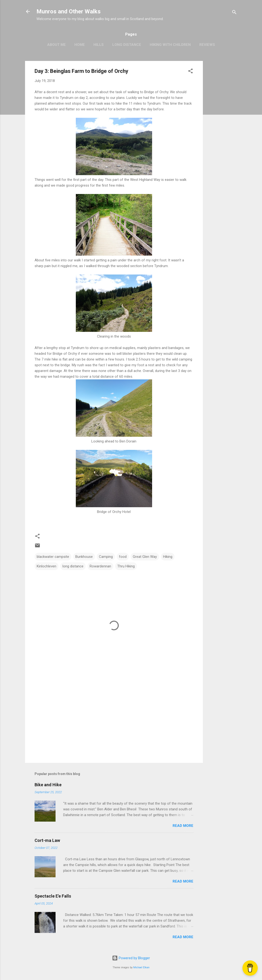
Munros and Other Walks (69, 11)
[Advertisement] (222, 133)
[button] (190, 72)
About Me (57, 45)
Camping (106, 557)
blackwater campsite (53, 557)
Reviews (207, 45)
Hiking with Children (170, 45)
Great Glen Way (145, 557)
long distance (73, 566)
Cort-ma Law (47, 840)
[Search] (234, 13)
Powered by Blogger (131, 958)
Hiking (168, 557)
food (123, 557)
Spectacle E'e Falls (53, 896)
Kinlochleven (46, 566)
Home (80, 45)
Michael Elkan (141, 967)
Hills (99, 45)
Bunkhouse (84, 557)
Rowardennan (100, 566)
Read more (183, 826)
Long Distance (127, 45)
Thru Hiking (126, 566)
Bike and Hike (48, 785)
